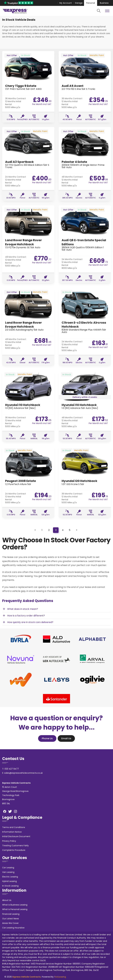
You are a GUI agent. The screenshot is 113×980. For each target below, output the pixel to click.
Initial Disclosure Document (16, 836)
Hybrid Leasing (9, 881)
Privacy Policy (9, 841)
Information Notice (12, 832)
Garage (79, 3)
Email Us (66, 738)
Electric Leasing (10, 877)
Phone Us (47, 738)
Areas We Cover (10, 923)
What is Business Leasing (15, 905)
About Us (7, 900)
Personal (91, 3)
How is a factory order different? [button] (24, 616)
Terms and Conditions (14, 827)
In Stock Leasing (10, 886)
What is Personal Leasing (15, 909)
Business (104, 3)
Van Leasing (8, 872)
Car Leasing (8, 868)
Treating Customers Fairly (15, 846)
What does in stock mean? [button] (20, 609)
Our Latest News (11, 919)
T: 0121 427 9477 (11, 769)
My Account (66, 3)
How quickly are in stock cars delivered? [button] (28, 622)
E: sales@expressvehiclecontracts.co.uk (22, 773)
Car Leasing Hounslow (13, 928)
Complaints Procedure (14, 850)
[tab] (56, 609)
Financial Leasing (11, 914)
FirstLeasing (60, 977)
